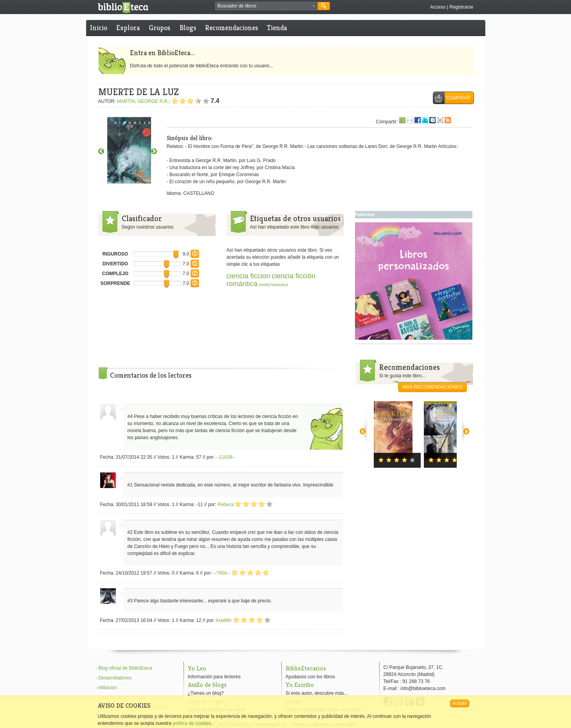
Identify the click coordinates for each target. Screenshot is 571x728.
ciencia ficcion (249, 276)
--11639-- (226, 457)
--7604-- (222, 573)
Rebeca (226, 505)
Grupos (159, 28)
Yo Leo (197, 668)
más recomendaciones (432, 387)
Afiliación (108, 688)
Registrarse (461, 7)
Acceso (438, 7)
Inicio (99, 28)
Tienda (277, 28)
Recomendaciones (231, 28)
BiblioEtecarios (306, 668)
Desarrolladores (115, 678)
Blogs (188, 28)
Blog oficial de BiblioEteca (125, 668)
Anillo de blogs (207, 685)
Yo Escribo (300, 685)
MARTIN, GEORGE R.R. (143, 101)
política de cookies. (193, 723)
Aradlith (224, 620)
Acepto (460, 703)
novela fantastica (273, 285)
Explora (128, 28)
